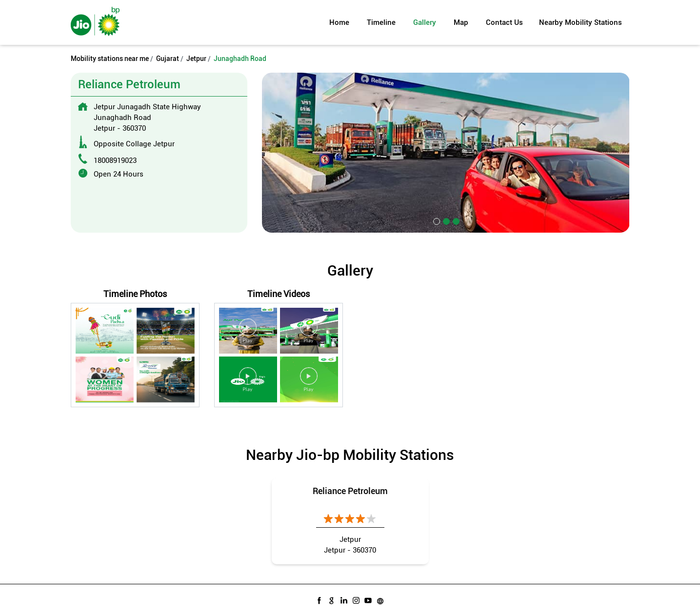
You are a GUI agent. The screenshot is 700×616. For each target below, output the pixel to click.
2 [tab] (445, 220)
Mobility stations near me (110, 59)
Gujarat (168, 59)
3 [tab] (455, 220)
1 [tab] (436, 220)
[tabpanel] (446, 152)
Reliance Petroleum (350, 491)
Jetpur (196, 59)
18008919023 (115, 160)
